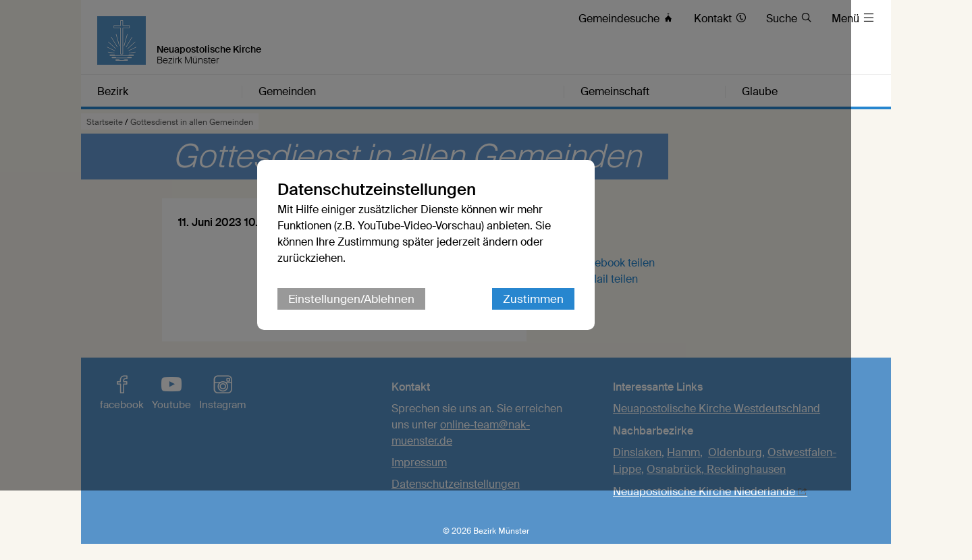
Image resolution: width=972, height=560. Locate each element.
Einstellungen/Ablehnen (411, 334)
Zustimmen (593, 334)
